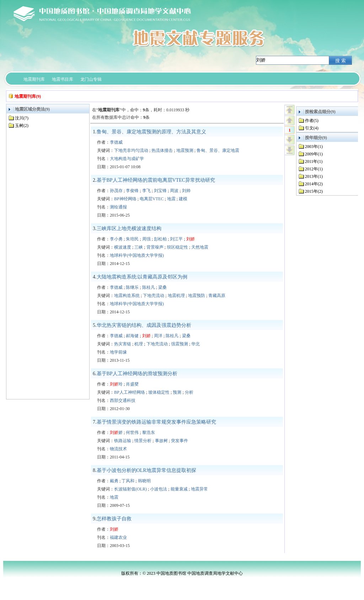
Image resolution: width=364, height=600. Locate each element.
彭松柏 (160, 239)
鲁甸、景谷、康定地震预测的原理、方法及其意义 (151, 132)
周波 (174, 191)
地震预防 (197, 296)
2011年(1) (314, 161)
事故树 (161, 441)
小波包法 (159, 489)
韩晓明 (144, 481)
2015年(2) (314, 191)
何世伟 (132, 432)
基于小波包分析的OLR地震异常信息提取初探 (146, 470)
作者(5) (312, 121)
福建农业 (118, 537)
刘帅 (186, 191)
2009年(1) (314, 154)
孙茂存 (116, 191)
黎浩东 (149, 432)
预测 (177, 392)
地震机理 (176, 296)
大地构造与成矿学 (127, 159)
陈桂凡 (149, 287)
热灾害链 (123, 344)
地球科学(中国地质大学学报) (137, 255)
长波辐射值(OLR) (130, 489)
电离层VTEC (152, 199)
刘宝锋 (160, 191)
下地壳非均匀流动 (131, 150)
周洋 (158, 336)
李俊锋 (132, 191)
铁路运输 (123, 441)
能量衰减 (179, 489)
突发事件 (180, 441)
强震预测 (180, 344)
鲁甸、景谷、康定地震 (218, 150)
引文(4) (312, 128)
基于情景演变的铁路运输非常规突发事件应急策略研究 (156, 422)
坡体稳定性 (159, 392)
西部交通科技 (123, 400)
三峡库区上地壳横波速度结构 (129, 229)
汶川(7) (22, 118)
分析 (189, 392)
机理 (139, 344)
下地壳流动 (154, 296)
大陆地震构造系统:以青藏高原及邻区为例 (142, 277)
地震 (171, 199)
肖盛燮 (132, 384)
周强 (146, 239)
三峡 (139, 247)
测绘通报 (118, 207)
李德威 (116, 142)
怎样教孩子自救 (114, 519)
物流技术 (118, 449)
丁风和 (128, 481)
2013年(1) (314, 176)
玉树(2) (22, 126)
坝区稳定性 (177, 247)
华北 (196, 344)
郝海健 (132, 336)
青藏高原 (217, 296)
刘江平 (176, 239)
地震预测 (185, 150)
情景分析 (143, 441)
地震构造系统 (127, 296)
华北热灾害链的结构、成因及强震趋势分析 (144, 325)
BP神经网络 (125, 199)
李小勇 (116, 239)
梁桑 (162, 287)
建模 (183, 199)
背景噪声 (155, 247)
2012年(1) (314, 169)
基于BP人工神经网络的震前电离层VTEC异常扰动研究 (156, 180)
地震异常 (199, 489)
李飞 (146, 191)
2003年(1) (314, 147)
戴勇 (114, 481)
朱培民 (132, 239)
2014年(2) (314, 184)
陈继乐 (132, 287)
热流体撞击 (162, 150)
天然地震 (200, 247)
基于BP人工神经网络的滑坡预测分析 (137, 374)
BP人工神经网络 (130, 392)
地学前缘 (118, 352)
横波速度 (123, 247)
